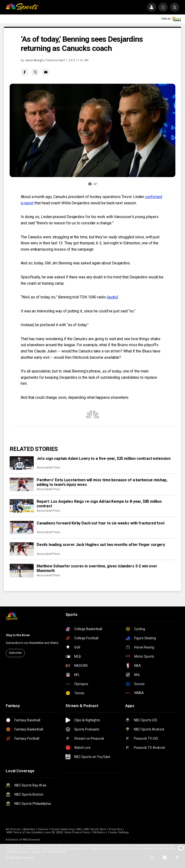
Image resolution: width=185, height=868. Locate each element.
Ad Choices (13, 829)
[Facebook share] (25, 72)
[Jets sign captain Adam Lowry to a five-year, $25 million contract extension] (22, 463)
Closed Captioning (62, 829)
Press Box (115, 829)
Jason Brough (34, 60)
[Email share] (46, 72)
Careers (43, 829)
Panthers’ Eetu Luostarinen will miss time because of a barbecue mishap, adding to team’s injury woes (102, 482)
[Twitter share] (35, 72)
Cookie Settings (119, 832)
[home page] (22, 7)
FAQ (79, 829)
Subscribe (15, 653)
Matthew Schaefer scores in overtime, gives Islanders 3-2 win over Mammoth (97, 568)
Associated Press (48, 468)
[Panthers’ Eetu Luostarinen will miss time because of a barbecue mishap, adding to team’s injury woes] (22, 484)
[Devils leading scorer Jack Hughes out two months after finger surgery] (22, 549)
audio (112, 297)
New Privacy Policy (77, 832)
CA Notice (99, 832)
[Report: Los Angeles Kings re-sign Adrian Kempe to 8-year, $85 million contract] (22, 506)
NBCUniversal (31, 840)
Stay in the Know (18, 635)
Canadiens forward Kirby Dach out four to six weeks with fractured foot (101, 523)
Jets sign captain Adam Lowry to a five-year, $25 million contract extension (104, 458)
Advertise (29, 829)
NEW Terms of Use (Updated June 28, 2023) (35, 832)
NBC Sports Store (95, 829)
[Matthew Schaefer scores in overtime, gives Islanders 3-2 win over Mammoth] (22, 571)
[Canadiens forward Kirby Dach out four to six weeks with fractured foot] (22, 528)
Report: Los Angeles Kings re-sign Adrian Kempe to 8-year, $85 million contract (99, 504)
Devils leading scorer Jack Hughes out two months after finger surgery (101, 545)
